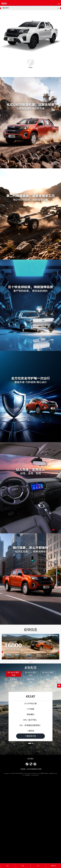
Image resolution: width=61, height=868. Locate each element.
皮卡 (8, 866)
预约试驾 (53, 866)
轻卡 (23, 866)
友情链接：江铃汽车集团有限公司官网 (31, 860)
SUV (38, 866)
